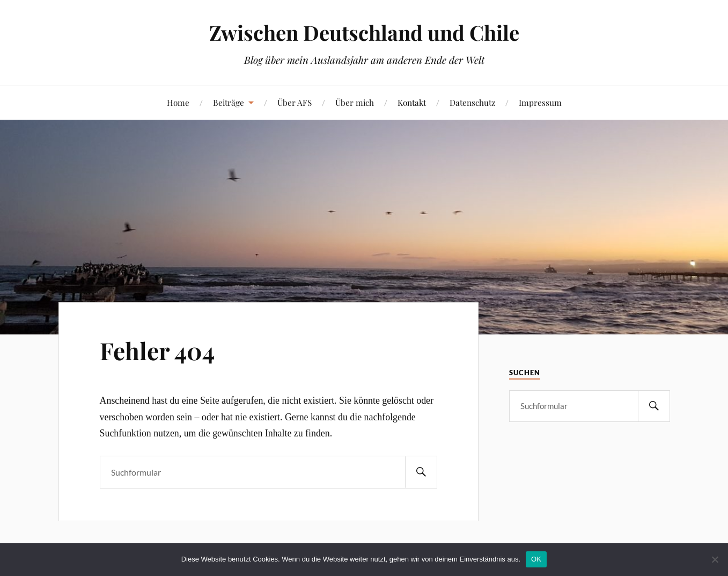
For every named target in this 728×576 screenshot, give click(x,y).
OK (536, 559)
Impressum (540, 102)
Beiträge (229, 102)
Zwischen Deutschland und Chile (364, 32)
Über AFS (295, 102)
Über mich (355, 102)
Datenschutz (472, 102)
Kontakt (412, 102)
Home (178, 102)
